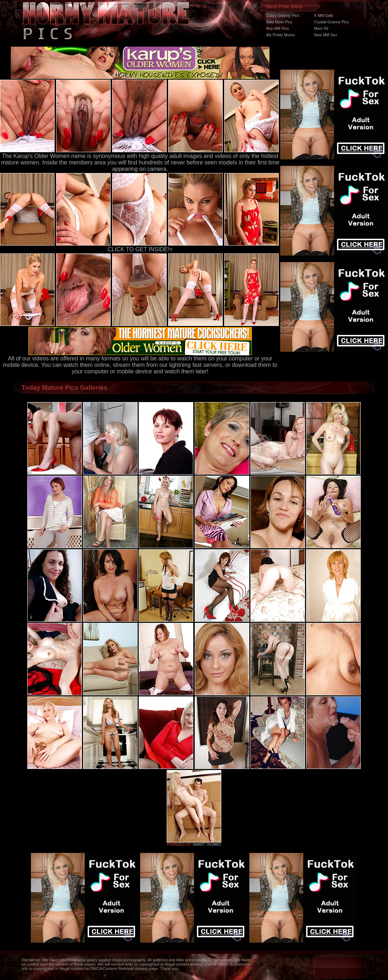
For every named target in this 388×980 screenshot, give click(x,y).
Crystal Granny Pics (331, 22)
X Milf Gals (324, 15)
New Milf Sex (325, 35)
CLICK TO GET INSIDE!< (140, 249)
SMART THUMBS (207, 844)
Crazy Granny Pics (283, 15)
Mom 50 (321, 28)
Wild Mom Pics (279, 22)
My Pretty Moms (280, 35)
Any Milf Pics (278, 28)
